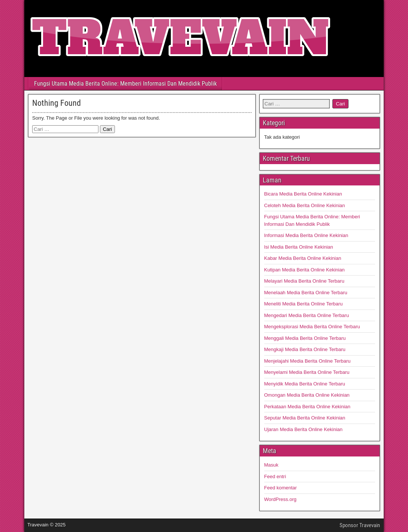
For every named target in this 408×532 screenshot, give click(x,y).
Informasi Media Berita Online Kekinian (306, 235)
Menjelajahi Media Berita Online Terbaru (307, 361)
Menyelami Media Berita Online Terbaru (307, 372)
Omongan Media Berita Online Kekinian (307, 395)
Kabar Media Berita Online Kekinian (303, 258)
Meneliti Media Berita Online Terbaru (304, 304)
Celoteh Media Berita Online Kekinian (305, 205)
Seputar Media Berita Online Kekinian (305, 418)
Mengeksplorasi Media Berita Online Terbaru (312, 327)
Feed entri (275, 476)
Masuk (271, 465)
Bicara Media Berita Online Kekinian (303, 194)
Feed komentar (281, 488)
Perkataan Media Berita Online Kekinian (307, 407)
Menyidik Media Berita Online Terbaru (305, 384)
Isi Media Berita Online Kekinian (299, 247)
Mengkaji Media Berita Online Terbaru (305, 349)
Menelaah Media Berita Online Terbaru (306, 293)
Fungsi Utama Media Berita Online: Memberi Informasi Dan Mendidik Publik (125, 84)
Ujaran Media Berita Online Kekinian (304, 429)
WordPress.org (280, 499)
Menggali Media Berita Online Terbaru (305, 338)
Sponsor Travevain (360, 525)
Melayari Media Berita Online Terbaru (304, 281)
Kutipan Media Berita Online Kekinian (305, 270)
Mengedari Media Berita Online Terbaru (307, 315)
